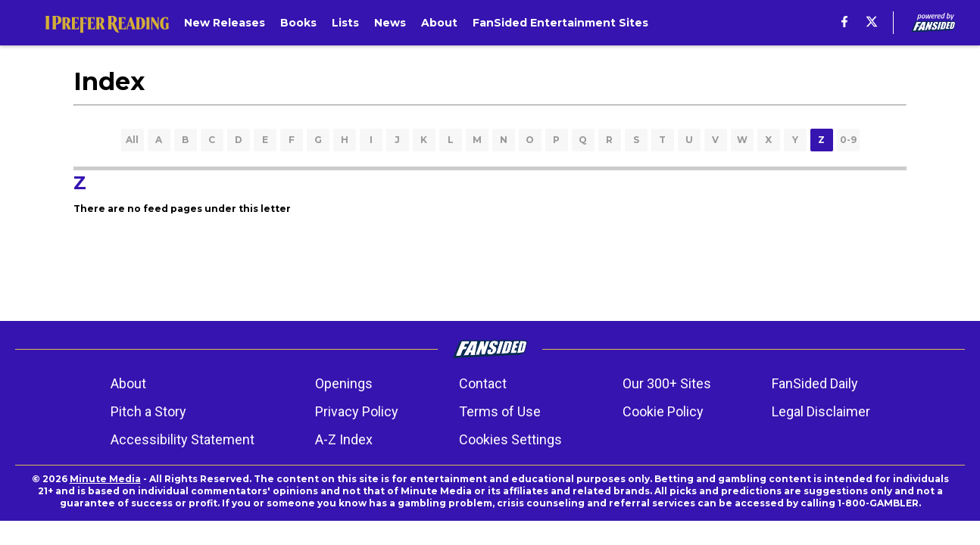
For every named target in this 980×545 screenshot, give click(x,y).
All (132, 140)
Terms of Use (500, 411)
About (128, 383)
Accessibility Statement (183, 439)
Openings (344, 383)
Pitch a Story (148, 411)
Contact (483, 383)
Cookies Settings (510, 439)
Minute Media (105, 479)
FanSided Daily (815, 383)
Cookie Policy (663, 411)
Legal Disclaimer (821, 411)
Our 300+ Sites (667, 383)
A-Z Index (344, 439)
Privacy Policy (357, 411)
